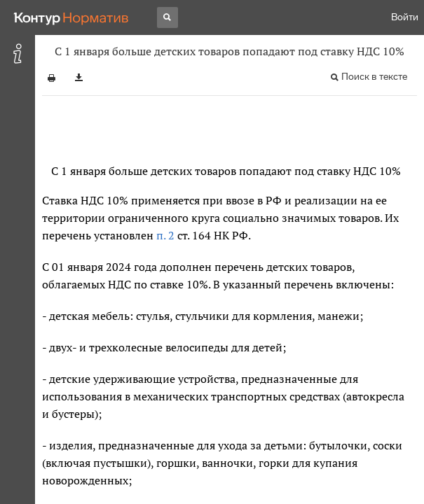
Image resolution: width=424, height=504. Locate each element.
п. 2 (165, 235)
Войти (405, 17)
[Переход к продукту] (71, 17)
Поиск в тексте (374, 77)
